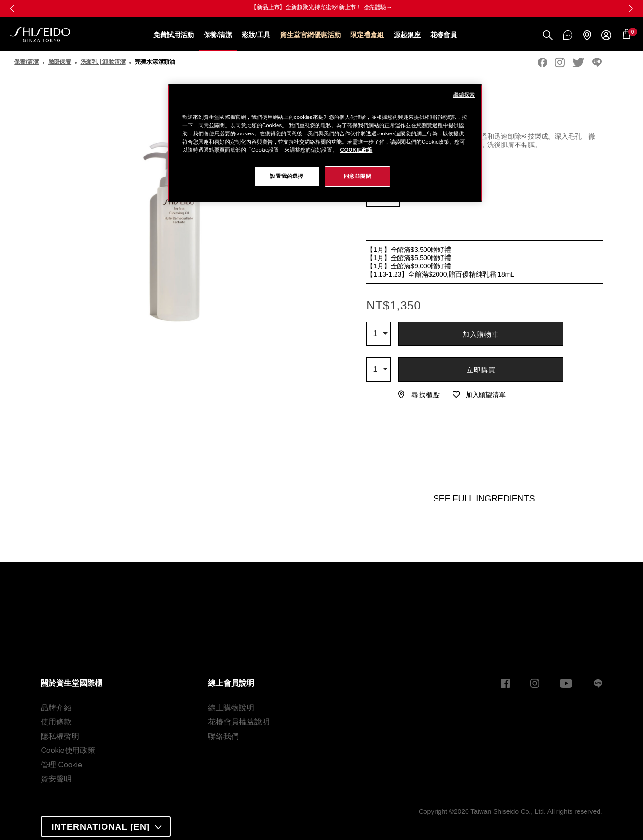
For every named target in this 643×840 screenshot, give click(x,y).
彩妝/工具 (256, 35)
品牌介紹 (56, 708)
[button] (631, 8)
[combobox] (379, 334)
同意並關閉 (358, 176)
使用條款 (56, 722)
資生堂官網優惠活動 (310, 35)
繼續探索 (464, 95)
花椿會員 (444, 35)
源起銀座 (407, 35)
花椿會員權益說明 (239, 722)
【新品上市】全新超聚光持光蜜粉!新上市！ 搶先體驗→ (321, 7)
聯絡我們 (223, 736)
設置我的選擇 (286, 176)
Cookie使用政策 (68, 750)
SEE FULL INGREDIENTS (484, 499)
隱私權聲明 (60, 736)
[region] (325, 143)
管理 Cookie (61, 765)
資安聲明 (56, 779)
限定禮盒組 (367, 35)
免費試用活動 (173, 35)
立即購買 (481, 370)
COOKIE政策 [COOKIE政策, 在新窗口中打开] (356, 150)
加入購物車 (481, 334)
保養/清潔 (218, 35)
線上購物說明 (231, 708)
